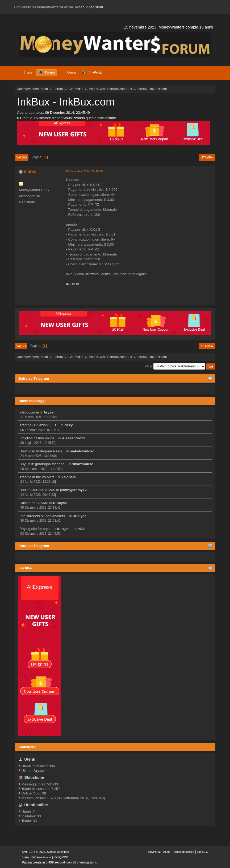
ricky (68, 425)
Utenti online (36, 805)
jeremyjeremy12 (73, 490)
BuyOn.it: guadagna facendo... (43, 464)
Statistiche (27, 747)
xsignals (68, 477)
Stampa (207, 157)
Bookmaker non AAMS (37, 490)
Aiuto (167, 852)
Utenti (30, 759)
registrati (96, 7)
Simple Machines (58, 852)
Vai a (148, 366)
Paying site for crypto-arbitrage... (45, 529)
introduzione (29, 412)
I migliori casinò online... (38, 438)
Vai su (21, 346)
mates (30, 171)
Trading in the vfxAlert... (38, 477)
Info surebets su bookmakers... (44, 516)
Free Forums (44, 857)
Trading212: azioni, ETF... (39, 425)
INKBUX (73, 284)
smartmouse (83, 464)
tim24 (80, 529)
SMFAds (27, 857)
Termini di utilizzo (183, 852)
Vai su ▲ (202, 852)
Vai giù (22, 157)
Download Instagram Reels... (42, 451)
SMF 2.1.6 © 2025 (34, 852)
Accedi (80, 7)
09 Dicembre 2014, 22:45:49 (84, 171)
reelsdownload (82, 451)
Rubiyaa (60, 503)
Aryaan (50, 412)
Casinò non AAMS (34, 503)
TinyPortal (154, 852)
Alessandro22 (74, 438)
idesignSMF (62, 857)
